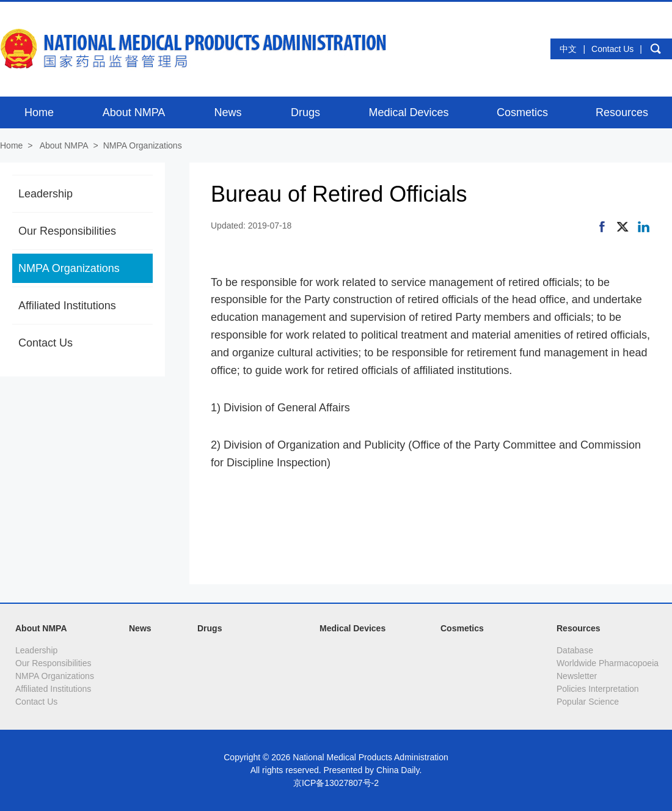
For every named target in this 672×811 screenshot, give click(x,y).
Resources (579, 628)
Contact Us (612, 49)
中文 (568, 49)
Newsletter (577, 676)
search (656, 49)
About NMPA (64, 145)
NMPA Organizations (143, 145)
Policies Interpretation (598, 689)
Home (11, 145)
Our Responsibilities (67, 231)
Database (575, 650)
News (140, 628)
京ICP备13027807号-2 (336, 783)
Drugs (210, 628)
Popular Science (588, 702)
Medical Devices (352, 628)
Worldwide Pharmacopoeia (608, 663)
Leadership (46, 194)
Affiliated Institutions (67, 306)
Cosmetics (462, 628)
